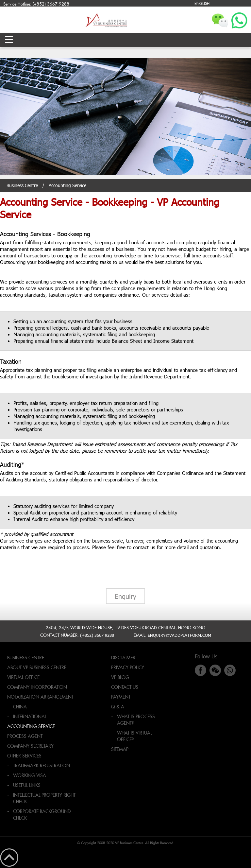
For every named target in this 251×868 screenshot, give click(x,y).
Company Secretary (30, 746)
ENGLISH (202, 3)
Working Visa (30, 775)
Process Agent (25, 736)
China (20, 707)
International (30, 716)
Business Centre (22, 185)
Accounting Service (31, 726)
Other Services (24, 756)
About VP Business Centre (37, 667)
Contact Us (125, 687)
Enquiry (125, 596)
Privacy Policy (128, 667)
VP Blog (120, 677)
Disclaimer (123, 658)
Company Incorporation (37, 687)
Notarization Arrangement (40, 697)
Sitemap (120, 749)
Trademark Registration (42, 765)
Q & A (118, 707)
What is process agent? (136, 720)
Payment (121, 697)
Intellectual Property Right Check (44, 798)
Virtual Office (23, 677)
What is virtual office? (134, 736)
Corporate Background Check (42, 815)
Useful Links (27, 785)
